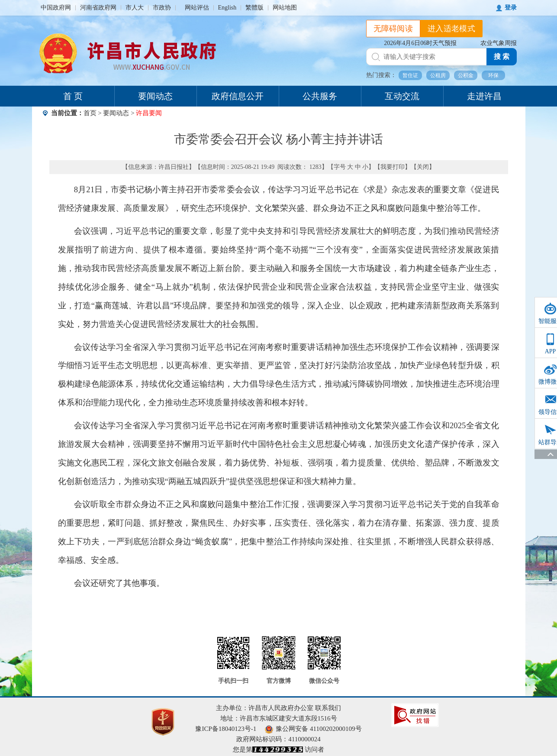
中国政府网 (56, 8)
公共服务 (320, 96)
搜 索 (502, 57)
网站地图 (285, 8)
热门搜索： (381, 75)
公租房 (438, 75)
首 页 (73, 96)
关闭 (423, 167)
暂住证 (410, 75)
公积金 (466, 75)
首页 (90, 113)
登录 (511, 8)
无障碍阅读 (393, 29)
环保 (493, 75)
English (227, 8)
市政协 (162, 8)
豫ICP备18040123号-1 (226, 729)
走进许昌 (484, 96)
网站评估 (197, 8)
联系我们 (328, 708)
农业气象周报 (499, 43)
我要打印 (393, 167)
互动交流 (402, 96)
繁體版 (254, 8)
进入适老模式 (451, 29)
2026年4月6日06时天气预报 (420, 43)
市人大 (135, 8)
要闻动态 (155, 96)
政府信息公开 (238, 96)
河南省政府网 (98, 8)
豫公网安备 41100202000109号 (313, 729)
